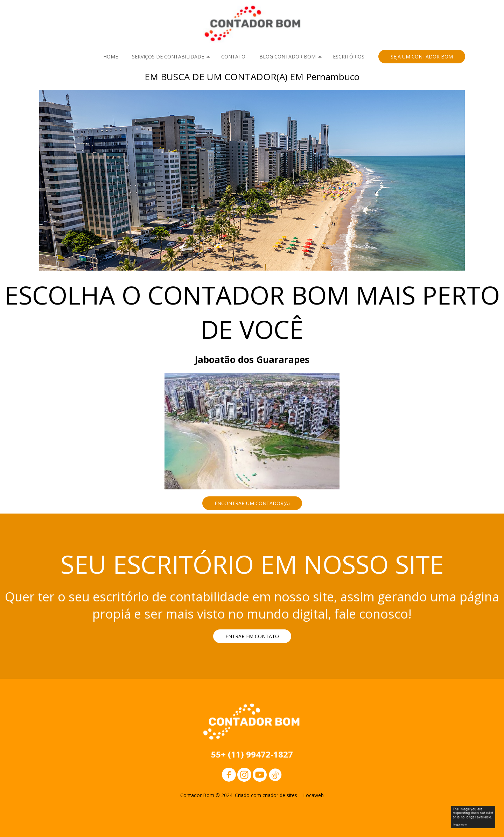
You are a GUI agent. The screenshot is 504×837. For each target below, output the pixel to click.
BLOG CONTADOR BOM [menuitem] (288, 57)
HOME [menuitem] (111, 57)
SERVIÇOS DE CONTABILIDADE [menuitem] (168, 57)
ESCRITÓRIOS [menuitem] (349, 57)
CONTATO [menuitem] (233, 57)
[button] (422, 57)
